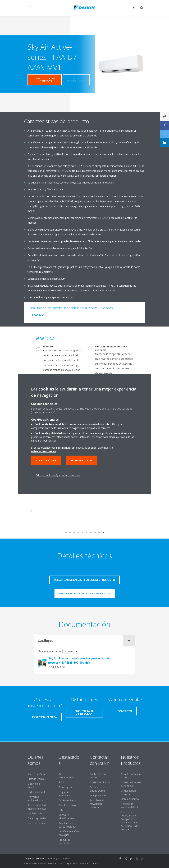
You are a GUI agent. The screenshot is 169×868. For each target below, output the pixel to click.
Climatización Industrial (128, 792)
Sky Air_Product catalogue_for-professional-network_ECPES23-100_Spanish (79, 660)
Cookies (66, 858)
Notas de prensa (37, 823)
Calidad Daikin (35, 813)
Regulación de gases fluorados (68, 825)
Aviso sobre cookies (44, 451)
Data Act (95, 864)
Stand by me (66, 787)
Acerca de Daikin (37, 774)
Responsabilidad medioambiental (37, 807)
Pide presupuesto (100, 795)
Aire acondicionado (67, 776)
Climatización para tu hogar (131, 776)
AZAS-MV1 (38, 315)
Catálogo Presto (68, 800)
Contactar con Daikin (98, 776)
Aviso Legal (53, 858)
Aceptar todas (46, 460)
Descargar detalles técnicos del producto (84, 580)
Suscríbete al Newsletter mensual (97, 804)
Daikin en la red (36, 792)
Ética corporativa (37, 818)
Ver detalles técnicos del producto (85, 593)
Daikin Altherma (130, 799)
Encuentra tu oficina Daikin (97, 789)
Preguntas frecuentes (65, 841)
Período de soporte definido (130, 805)
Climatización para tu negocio (131, 784)
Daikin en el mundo (34, 785)
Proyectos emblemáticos (35, 799)
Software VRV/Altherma (66, 817)
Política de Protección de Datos (40, 864)
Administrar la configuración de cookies (58, 475)
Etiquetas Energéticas (65, 794)
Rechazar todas (82, 460)
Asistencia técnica (100, 782)
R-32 (61, 782)
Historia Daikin (36, 779)
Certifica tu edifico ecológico (69, 833)
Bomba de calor (68, 805)
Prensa (84, 864)
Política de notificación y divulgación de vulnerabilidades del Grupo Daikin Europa (130, 821)
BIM (61, 810)
